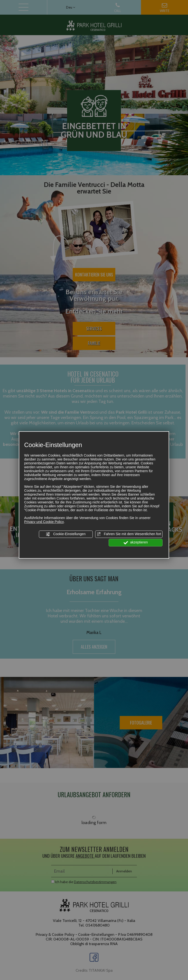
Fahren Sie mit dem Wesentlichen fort (129, 534)
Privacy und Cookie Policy (44, 522)
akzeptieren (136, 543)
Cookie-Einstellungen (66, 534)
